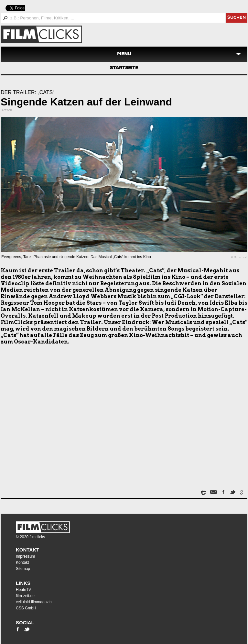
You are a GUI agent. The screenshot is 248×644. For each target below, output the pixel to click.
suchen (237, 18)
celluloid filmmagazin (34, 602)
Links (23, 583)
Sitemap (23, 569)
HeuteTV (23, 590)
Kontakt (27, 550)
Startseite (124, 68)
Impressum (25, 556)
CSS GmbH (26, 608)
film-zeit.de (25, 596)
